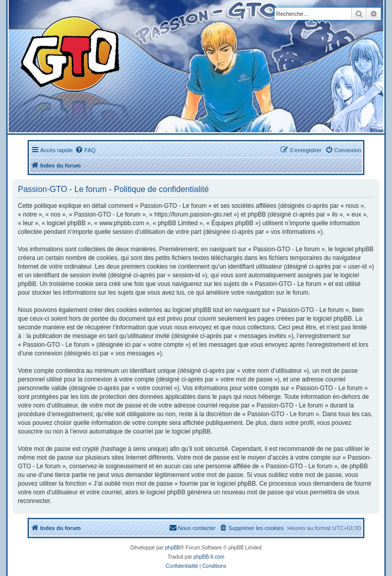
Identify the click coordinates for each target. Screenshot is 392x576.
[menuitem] (85, 150)
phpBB (173, 548)
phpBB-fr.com (209, 557)
